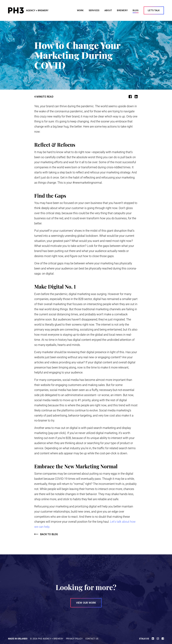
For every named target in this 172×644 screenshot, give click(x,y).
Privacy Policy (74, 639)
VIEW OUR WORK (86, 603)
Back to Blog (49, 534)
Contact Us (92, 639)
